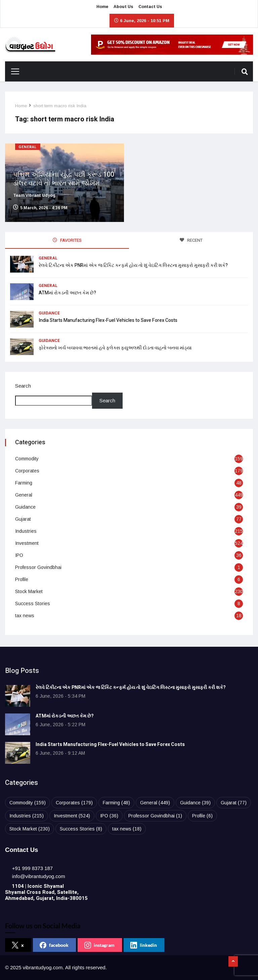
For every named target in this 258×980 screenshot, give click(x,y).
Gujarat (23, 519)
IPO (19, 555)
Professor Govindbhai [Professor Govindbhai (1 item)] (155, 816)
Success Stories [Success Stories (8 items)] (81, 829)
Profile (22, 579)
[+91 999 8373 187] (32, 868)
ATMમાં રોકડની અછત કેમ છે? (67, 293)
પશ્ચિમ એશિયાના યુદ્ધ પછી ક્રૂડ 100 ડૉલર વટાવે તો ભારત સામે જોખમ (64, 179)
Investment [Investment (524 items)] (72, 816)
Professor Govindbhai (38, 567)
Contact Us (150, 7)
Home (102, 7)
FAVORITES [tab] (67, 240)
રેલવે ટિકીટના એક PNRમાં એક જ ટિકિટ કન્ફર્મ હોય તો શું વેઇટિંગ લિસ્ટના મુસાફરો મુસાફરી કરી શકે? (133, 265)
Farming (24, 483)
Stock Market (29, 591)
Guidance (49, 313)
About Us (123, 7)
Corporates (27, 471)
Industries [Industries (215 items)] (27, 816)
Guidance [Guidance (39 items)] (195, 803)
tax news (25, 616)
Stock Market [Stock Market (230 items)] (30, 829)
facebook (54, 945)
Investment (27, 543)
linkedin (144, 945)
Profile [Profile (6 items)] (202, 816)
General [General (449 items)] (155, 803)
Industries (26, 531)
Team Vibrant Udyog (34, 195)
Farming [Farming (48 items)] (116, 803)
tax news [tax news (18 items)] (127, 829)
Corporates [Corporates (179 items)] (74, 803)
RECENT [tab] (191, 240)
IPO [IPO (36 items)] (109, 816)
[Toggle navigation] (13, 71)
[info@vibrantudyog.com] (39, 876)
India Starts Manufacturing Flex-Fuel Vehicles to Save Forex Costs (108, 320)
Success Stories (33, 603)
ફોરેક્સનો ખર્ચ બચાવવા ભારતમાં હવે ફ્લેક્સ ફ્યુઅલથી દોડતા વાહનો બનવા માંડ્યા (115, 348)
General (28, 147)
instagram (99, 945)
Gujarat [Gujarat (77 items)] (234, 803)
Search (23, 386)
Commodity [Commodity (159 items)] (28, 803)
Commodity (27, 459)
